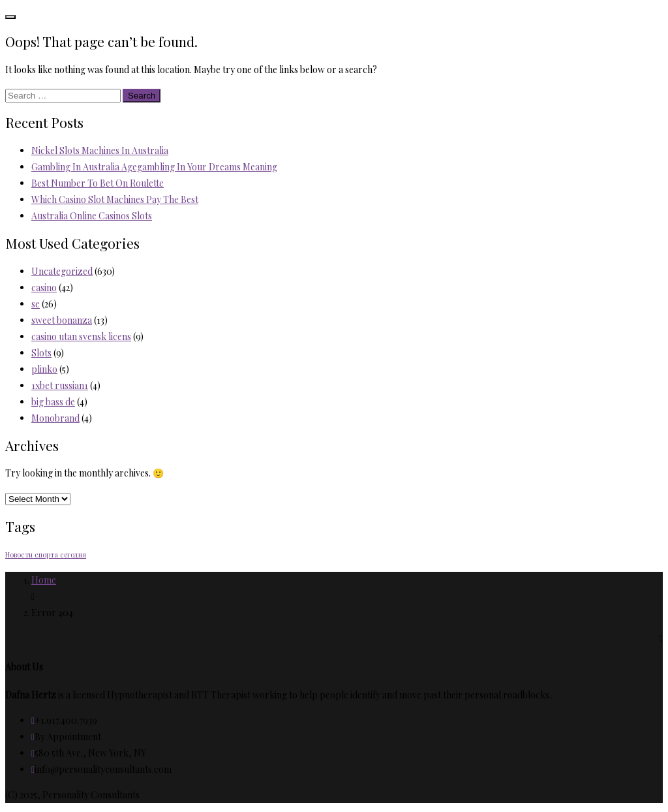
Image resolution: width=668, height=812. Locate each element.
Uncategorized (62, 271)
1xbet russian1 (60, 385)
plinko (44, 369)
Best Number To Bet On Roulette (98, 183)
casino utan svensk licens (81, 336)
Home (44, 580)
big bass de (53, 402)
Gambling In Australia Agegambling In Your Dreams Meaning (154, 167)
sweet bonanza (62, 320)
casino (44, 288)
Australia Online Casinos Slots (92, 216)
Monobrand (55, 418)
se (36, 304)
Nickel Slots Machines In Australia (100, 150)
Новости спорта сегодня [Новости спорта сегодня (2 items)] (46, 554)
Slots (41, 353)
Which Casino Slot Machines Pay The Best (115, 199)
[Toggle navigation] (10, 17)
